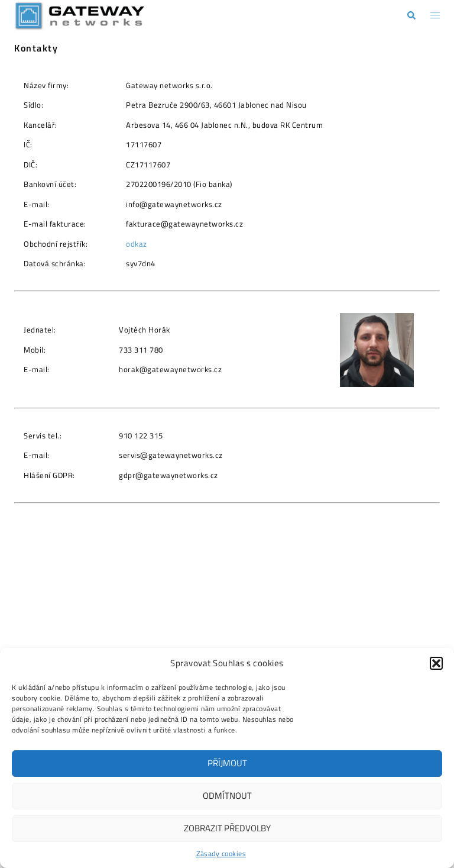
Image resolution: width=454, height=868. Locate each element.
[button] (436, 663)
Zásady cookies (221, 854)
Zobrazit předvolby (227, 828)
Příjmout (227, 763)
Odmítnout (227, 796)
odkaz (137, 244)
